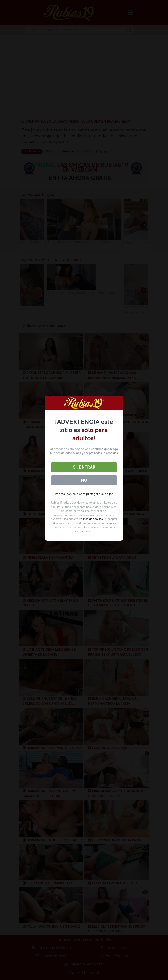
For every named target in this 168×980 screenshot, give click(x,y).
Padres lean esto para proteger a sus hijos (84, 494)
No (84, 480)
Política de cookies (91, 519)
